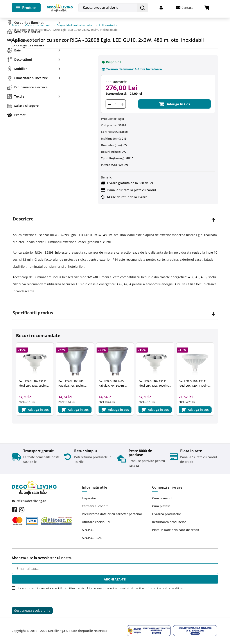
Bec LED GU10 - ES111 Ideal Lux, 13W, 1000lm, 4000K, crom (154, 383)
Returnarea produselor (169, 522)
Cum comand (162, 498)
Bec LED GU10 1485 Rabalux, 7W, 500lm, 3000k (111, 383)
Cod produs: (109, 124)
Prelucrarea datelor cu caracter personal (112, 514)
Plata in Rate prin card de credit (176, 530)
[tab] (115, 218)
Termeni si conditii (96, 506)
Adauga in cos (174, 103)
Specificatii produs (33, 312)
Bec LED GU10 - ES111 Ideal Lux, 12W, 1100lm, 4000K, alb (194, 383)
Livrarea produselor (167, 514)
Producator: (109, 118)
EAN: (104, 131)
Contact (184, 8)
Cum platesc (161, 506)
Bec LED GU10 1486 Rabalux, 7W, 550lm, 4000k (71, 383)
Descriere (23, 218)
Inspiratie (89, 498)
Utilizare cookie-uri (96, 522)
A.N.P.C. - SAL (92, 538)
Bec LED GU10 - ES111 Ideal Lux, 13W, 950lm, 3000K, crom (33, 383)
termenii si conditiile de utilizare (58, 588)
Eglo (121, 118)
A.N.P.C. (88, 530)
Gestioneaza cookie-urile (32, 610)
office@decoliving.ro (31, 500)
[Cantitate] (116, 103)
